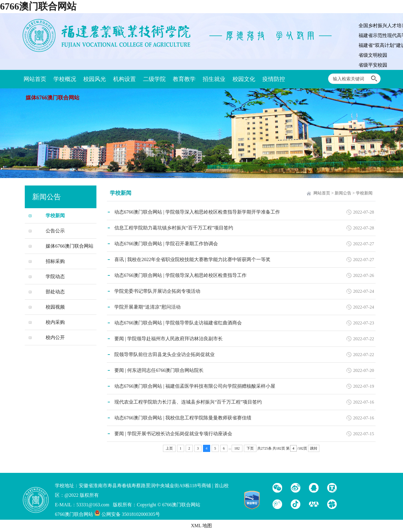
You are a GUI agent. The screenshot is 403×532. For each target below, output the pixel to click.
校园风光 (95, 79)
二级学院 (154, 79)
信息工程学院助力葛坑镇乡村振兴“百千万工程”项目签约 (174, 228)
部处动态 (55, 292)
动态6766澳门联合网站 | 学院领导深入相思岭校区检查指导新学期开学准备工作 (197, 212)
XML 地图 (202, 526)
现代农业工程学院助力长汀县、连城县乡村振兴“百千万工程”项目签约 (188, 402)
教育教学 (184, 79)
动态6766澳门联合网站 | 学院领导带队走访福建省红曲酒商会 (178, 323)
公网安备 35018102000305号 (127, 514)
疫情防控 (274, 79)
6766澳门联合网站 (38, 6)
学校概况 (65, 79)
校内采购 (55, 322)
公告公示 (55, 231)
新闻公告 (343, 193)
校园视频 (55, 307)
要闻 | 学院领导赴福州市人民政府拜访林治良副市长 (169, 339)
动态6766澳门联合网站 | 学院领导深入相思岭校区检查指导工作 (180, 275)
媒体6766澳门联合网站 (53, 98)
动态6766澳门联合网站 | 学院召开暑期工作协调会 (166, 244)
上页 (169, 448)
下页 (250, 448)
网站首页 (35, 79)
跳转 (314, 448)
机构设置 (124, 79)
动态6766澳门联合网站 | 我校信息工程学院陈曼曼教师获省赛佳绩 (183, 418)
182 (237, 448)
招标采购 (55, 261)
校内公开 (55, 337)
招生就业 (214, 79)
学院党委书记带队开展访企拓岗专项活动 (157, 291)
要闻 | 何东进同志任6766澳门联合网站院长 (159, 370)
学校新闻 (55, 216)
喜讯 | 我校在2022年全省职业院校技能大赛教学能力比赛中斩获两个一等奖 (192, 259)
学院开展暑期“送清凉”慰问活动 (147, 307)
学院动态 (55, 276)
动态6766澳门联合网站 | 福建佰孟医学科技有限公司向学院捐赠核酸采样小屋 (195, 386)
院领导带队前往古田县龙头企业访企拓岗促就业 (164, 354)
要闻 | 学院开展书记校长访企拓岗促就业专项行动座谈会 (173, 434)
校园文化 (244, 79)
